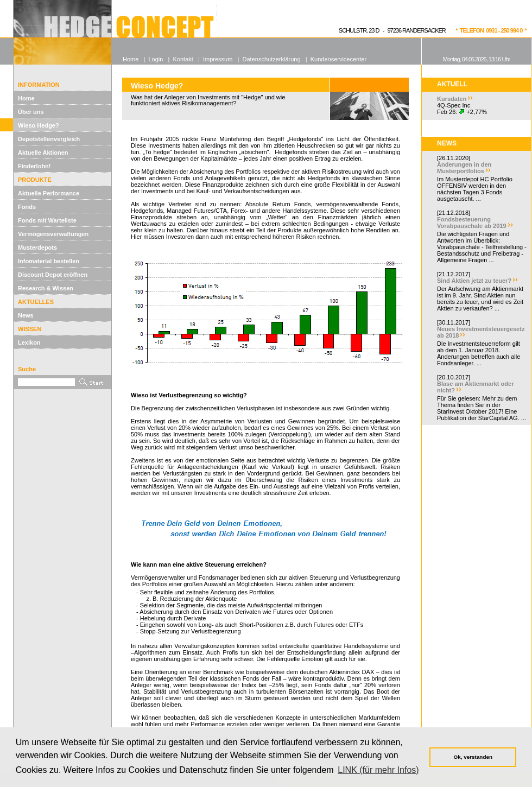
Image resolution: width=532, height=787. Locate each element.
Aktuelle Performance (49, 193)
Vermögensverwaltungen (53, 234)
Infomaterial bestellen (49, 261)
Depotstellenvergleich (49, 139)
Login (156, 59)
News (26, 315)
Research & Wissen (46, 288)
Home (26, 98)
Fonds (27, 207)
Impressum (218, 59)
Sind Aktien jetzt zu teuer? (474, 281)
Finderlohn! (34, 166)
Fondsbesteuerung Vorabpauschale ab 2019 (472, 223)
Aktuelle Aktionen (43, 153)
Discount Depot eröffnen (53, 275)
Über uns (31, 112)
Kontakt (183, 59)
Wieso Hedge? (39, 125)
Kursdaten (452, 99)
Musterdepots (37, 247)
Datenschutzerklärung (272, 59)
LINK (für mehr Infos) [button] (378, 770)
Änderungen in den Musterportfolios (464, 168)
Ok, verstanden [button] (473, 757)
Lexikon (29, 342)
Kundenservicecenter (338, 59)
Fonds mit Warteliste (47, 220)
